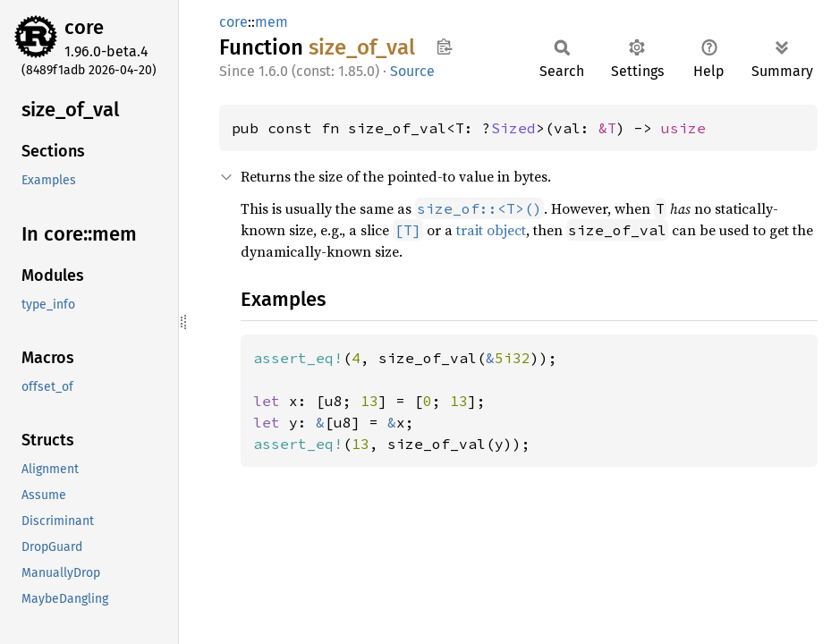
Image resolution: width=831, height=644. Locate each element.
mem (271, 22)
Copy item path (444, 47)
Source (412, 71)
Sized (513, 128)
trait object (491, 230)
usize (683, 128)
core (84, 27)
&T (607, 128)
